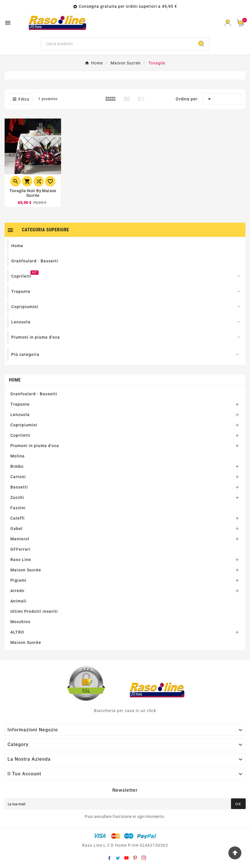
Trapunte (20, 404)
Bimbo (17, 466)
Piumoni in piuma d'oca (35, 446)
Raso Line (21, 560)
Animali (18, 601)
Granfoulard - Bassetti (34, 394)
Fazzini (18, 508)
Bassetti (19, 487)
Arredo (17, 591)
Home (15, 380)
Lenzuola (20, 415)
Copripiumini (24, 425)
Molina (18, 456)
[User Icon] (228, 23)
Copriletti (20, 435)
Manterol (20, 539)
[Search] (201, 44)
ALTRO (17, 632)
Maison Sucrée (26, 570)
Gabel (17, 529)
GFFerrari (20, 549)
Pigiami (18, 580)
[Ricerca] (118, 44)
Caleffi (18, 518)
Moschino (20, 622)
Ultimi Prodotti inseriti (34, 611)
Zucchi (17, 497)
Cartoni (18, 477)
